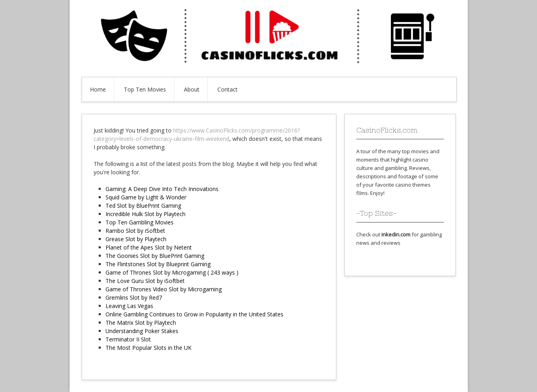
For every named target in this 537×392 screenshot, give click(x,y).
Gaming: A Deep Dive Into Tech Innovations (162, 189)
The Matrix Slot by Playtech (141, 323)
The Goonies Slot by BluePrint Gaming (155, 256)
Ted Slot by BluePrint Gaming (143, 206)
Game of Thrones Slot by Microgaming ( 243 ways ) (172, 272)
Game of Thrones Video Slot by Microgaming (164, 289)
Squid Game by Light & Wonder (146, 197)
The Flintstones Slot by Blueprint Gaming (158, 264)
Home (98, 89)
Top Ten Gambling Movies (140, 222)
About (192, 89)
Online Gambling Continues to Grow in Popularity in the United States (194, 314)
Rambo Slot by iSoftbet (135, 231)
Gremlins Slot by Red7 (134, 297)
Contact (227, 89)
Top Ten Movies (145, 89)
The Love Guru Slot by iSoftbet (145, 281)
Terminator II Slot (128, 339)
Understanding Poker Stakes (142, 331)
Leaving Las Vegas (129, 306)
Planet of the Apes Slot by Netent (149, 247)
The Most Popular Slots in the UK (148, 348)
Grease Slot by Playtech (136, 239)
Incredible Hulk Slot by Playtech (145, 214)
